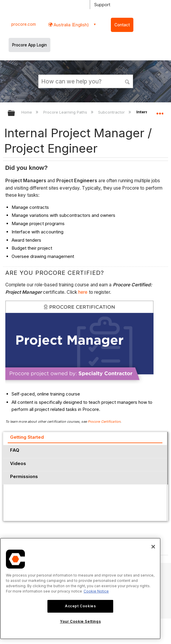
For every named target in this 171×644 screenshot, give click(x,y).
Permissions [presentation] (24, 476)
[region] (80, 589)
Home (27, 112)
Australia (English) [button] (71, 25)
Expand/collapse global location (160, 111)
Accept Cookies (80, 606)
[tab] (85, 438)
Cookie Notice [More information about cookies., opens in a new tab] (96, 591)
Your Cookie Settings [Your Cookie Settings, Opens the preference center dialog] (80, 621)
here (84, 292)
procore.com (24, 24)
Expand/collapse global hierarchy (15, 113)
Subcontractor (112, 112)
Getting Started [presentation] (27, 437)
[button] (127, 81)
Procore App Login (29, 45)
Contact (122, 25)
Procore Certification (104, 422)
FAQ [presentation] (15, 450)
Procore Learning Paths (66, 112)
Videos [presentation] (18, 463)
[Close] (153, 547)
